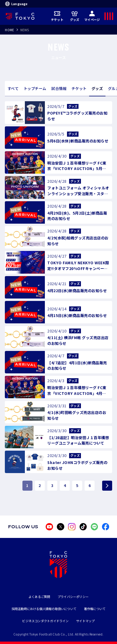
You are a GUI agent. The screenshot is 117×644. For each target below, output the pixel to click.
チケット (57, 16)
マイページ (92, 16)
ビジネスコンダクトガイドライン (45, 621)
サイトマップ (85, 621)
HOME (9, 30)
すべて (13, 88)
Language (16, 4)
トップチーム (35, 88)
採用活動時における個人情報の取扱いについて (44, 609)
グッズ (75, 16)
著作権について (95, 609)
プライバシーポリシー (73, 597)
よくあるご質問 (39, 597)
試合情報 (59, 88)
